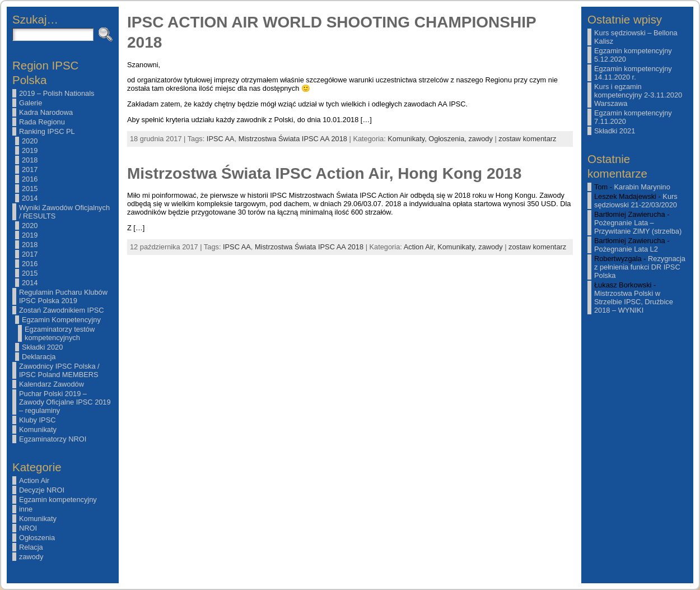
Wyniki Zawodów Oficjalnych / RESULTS (64, 212)
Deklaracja (39, 357)
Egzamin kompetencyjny (58, 500)
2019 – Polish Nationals (57, 93)
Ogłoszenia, (448, 139)
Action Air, (421, 247)
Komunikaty (38, 429)
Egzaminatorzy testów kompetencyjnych (60, 333)
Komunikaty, (408, 139)
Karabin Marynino (642, 187)
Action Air (34, 480)
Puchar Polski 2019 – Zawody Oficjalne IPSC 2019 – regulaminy (65, 402)
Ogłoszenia (37, 538)
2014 (30, 198)
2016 (30, 179)
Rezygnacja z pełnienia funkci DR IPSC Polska (640, 267)
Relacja (31, 547)
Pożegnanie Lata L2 (626, 249)
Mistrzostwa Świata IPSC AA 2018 (293, 139)
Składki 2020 (42, 347)
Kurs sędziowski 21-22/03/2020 (636, 201)
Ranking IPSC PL (47, 131)
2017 (30, 169)
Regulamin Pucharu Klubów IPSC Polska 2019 (63, 296)
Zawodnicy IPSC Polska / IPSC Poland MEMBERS (59, 370)
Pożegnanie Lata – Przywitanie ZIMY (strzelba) (638, 227)
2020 (30, 141)
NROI (28, 528)
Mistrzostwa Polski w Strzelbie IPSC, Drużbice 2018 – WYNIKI (634, 302)
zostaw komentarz (527, 139)
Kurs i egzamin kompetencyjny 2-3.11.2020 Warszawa (638, 95)
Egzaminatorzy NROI (53, 439)
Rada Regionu (42, 122)
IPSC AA (221, 139)
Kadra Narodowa (46, 112)
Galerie (31, 103)
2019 (30, 150)
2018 (30, 160)
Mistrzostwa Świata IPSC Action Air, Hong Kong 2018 (324, 173)
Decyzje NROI (42, 490)
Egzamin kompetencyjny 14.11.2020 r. (633, 73)
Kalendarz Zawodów (52, 384)
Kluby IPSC (37, 420)
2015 (30, 189)
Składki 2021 (615, 131)
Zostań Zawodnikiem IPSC (62, 310)
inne (26, 509)
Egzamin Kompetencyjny (61, 320)
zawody (31, 557)
